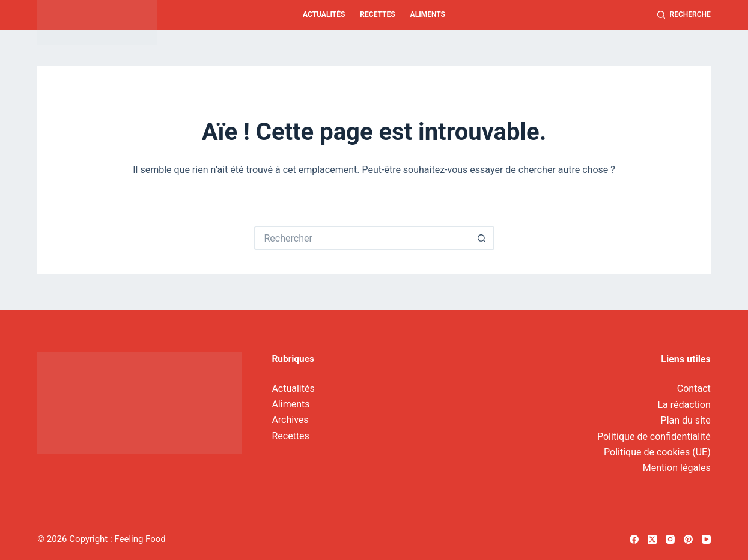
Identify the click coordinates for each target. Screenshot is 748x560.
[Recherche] (684, 15)
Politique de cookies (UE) (657, 452)
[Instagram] (670, 539)
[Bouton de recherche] (482, 238)
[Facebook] (634, 539)
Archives (290, 420)
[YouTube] (706, 539)
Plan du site (686, 420)
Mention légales (677, 468)
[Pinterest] (688, 539)
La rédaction (684, 405)
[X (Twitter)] (652, 539)
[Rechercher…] (362, 238)
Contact (694, 388)
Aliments (428, 14)
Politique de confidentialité (654, 437)
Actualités (324, 14)
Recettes (377, 14)
